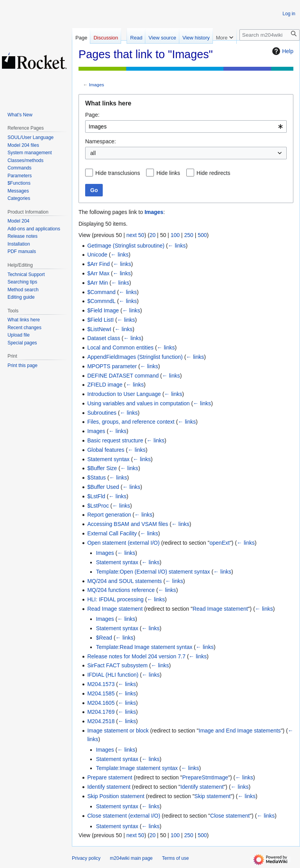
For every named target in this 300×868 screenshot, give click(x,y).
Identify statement (109, 787)
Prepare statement (110, 777)
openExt (220, 543)
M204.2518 (101, 721)
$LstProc (98, 506)
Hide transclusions (118, 173)
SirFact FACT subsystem (117, 665)
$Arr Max (98, 273)
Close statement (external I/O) (124, 816)
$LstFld (96, 496)
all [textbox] (93, 153)
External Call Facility (112, 533)
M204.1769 (101, 712)
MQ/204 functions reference (121, 590)
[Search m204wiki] (270, 35)
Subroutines (102, 413)
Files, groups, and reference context (131, 422)
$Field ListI (100, 320)
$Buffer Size (102, 468)
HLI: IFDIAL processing (115, 599)
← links (177, 246)
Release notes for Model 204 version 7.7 (136, 656)
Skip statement (213, 796)
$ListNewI (99, 329)
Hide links (168, 173)
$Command (101, 292)
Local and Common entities (120, 348)
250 (188, 235)
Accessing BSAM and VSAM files (128, 524)
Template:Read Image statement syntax (144, 647)
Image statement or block (118, 731)
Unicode (97, 255)
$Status (96, 478)
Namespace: (101, 141)
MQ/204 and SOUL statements (124, 581)
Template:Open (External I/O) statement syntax (153, 572)
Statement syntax (108, 459)
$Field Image (103, 310)
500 (202, 235)
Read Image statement (115, 609)
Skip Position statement (116, 796)
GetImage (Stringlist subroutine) (126, 246)
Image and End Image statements (240, 731)
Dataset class (104, 338)
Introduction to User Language (124, 394)
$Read (104, 638)
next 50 (135, 235)
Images (97, 85)
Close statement (230, 816)
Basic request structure (115, 440)
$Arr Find (98, 264)
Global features (106, 450)
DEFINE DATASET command (123, 376)
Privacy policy (86, 858)
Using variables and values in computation (138, 403)
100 (175, 235)
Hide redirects (213, 173)
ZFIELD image (105, 385)
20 (153, 235)
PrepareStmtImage (205, 777)
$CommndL (101, 301)
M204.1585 (101, 693)
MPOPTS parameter (112, 366)
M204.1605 (101, 703)
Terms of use (176, 858)
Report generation (109, 515)
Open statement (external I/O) (123, 543)
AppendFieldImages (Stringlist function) (135, 357)
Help (282, 51)
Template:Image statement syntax (137, 768)
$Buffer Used (103, 487)
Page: (92, 115)
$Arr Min (97, 283)
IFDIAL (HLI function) (113, 675)
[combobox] (186, 127)
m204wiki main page (131, 858)
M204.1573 (101, 684)
